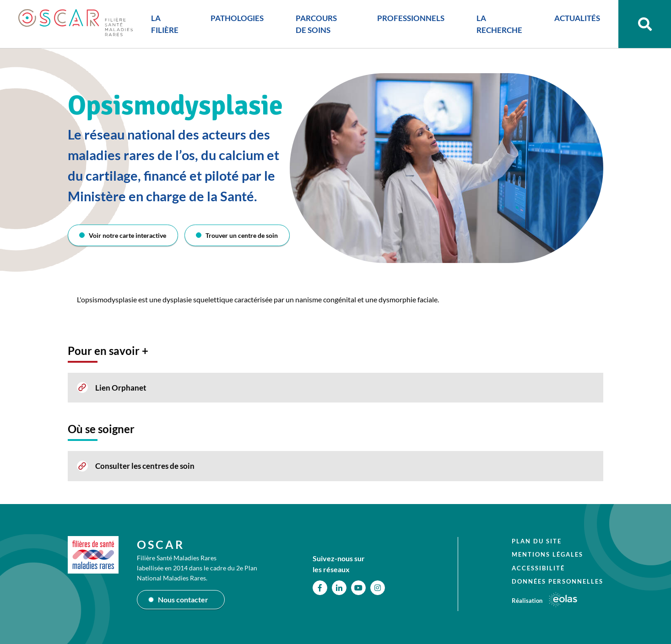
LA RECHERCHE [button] (499, 24)
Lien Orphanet (121, 388)
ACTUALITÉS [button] (577, 18)
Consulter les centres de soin (145, 466)
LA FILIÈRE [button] (165, 24)
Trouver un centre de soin (242, 235)
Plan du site (537, 541)
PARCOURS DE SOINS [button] (316, 24)
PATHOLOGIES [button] (237, 18)
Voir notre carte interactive (127, 235)
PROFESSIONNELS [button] (411, 18)
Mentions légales (547, 554)
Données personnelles (557, 581)
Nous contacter (183, 599)
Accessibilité (538, 568)
